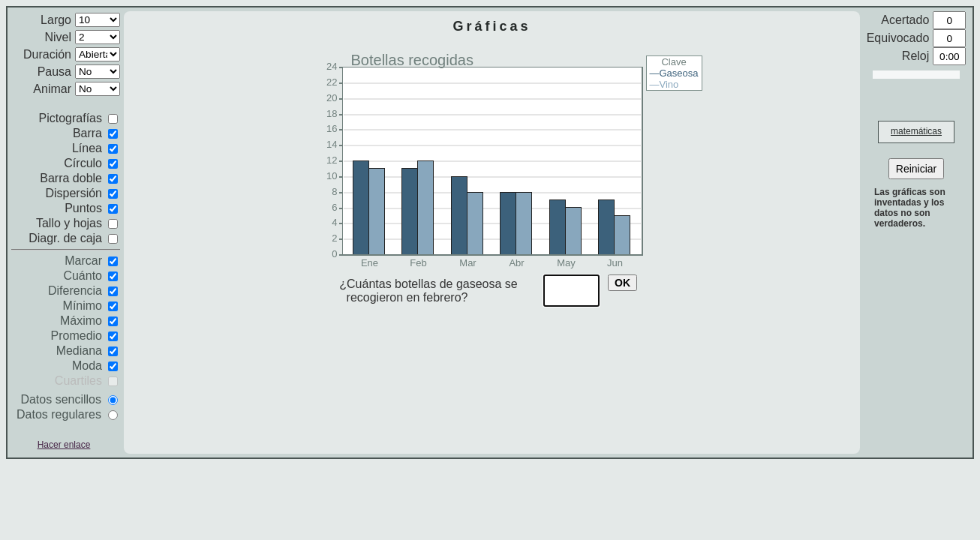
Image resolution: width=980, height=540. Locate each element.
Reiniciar (916, 169)
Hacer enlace (64, 445)
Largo (56, 20)
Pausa (54, 72)
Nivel (58, 37)
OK (622, 283)
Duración (47, 54)
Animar (52, 89)
